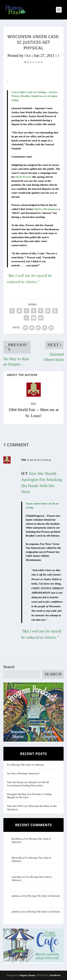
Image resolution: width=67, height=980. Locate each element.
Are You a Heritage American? (23, 773)
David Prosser (23, 177)
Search (9, 667)
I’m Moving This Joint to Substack (26, 765)
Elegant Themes (27, 975)
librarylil (16, 858)
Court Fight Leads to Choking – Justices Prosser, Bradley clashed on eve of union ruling (34, 96)
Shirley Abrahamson (46, 209)
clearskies (17, 877)
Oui (28, 56)
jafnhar (16, 896)
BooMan (16, 839)
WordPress (55, 975)
